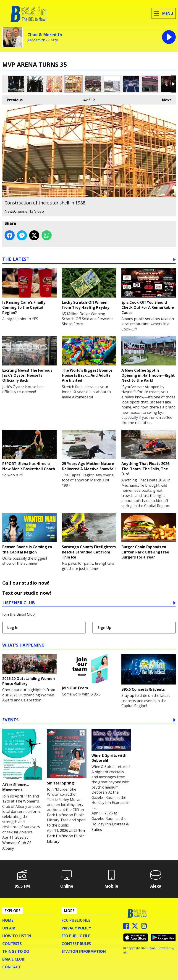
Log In (13, 628)
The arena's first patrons (169, 84)
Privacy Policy (76, 928)
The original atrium (150, 84)
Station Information (84, 951)
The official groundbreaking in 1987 (35, 84)
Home (8, 920)
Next (164, 99)
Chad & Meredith (45, 35)
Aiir (125, 952)
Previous (12, 99)
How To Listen (17, 936)
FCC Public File (76, 920)
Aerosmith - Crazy (43, 40)
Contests (12, 944)
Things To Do (16, 951)
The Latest (16, 259)
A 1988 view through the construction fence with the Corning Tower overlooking (54, 84)
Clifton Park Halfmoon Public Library (66, 836)
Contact (12, 967)
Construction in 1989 (112, 84)
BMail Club (13, 959)
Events (10, 720)
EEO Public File (76, 936)
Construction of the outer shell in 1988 (73, 84)
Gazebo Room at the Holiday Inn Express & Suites (110, 824)
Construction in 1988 (93, 84)
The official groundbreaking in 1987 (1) (16, 84)
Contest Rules (76, 944)
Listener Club (19, 603)
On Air (9, 928)
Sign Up (104, 628)
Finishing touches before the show (131, 84)
